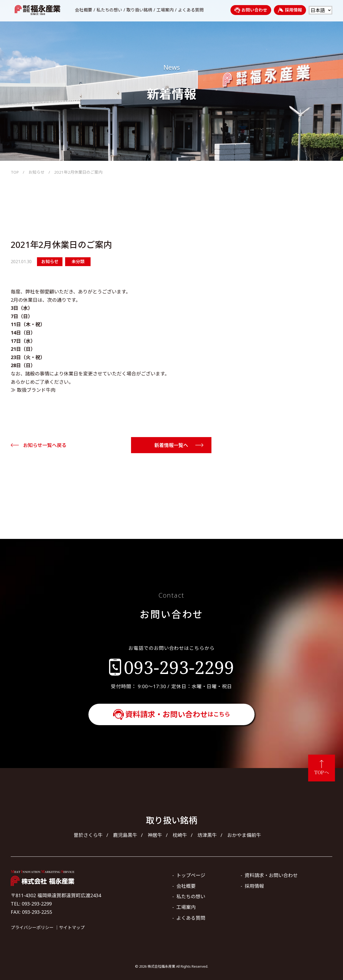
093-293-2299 (179, 667)
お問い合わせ (251, 10)
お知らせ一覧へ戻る (45, 445)
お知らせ (36, 172)
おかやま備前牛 (244, 835)
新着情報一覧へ (171, 445)
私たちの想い (109, 10)
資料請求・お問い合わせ (178, 714)
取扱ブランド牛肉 (36, 390)
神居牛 (155, 835)
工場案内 (165, 10)
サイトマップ (72, 927)
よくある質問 (191, 10)
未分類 (78, 262)
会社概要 (84, 10)
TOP (15, 172)
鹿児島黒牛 (125, 835)
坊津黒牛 (207, 835)
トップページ (191, 875)
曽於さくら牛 (88, 835)
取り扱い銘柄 (139, 10)
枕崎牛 (180, 835)
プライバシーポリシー (32, 927)
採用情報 (290, 10)
